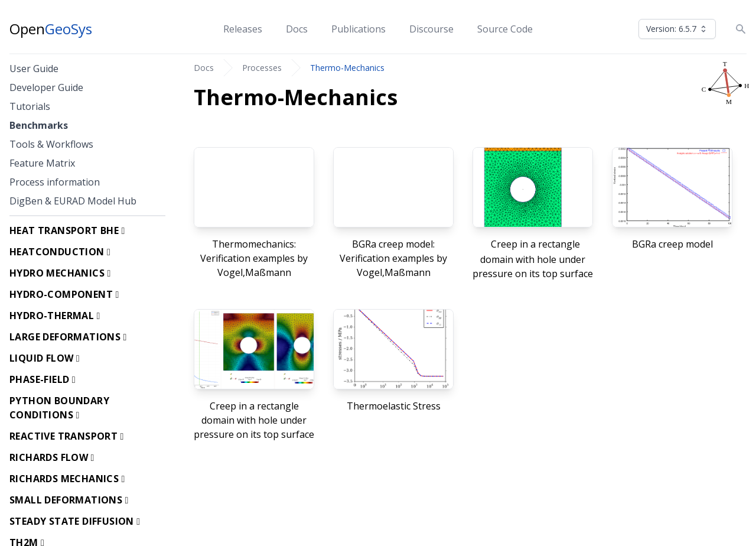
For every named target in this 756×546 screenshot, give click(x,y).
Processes (262, 68)
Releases (243, 29)
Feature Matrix (42, 163)
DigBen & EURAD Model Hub (73, 201)
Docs (297, 29)
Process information (55, 182)
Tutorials (30, 106)
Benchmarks (39, 125)
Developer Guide (46, 87)
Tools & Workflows (51, 144)
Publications (359, 29)
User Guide (34, 69)
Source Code (505, 29)
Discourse (431, 29)
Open (51, 29)
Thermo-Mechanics (347, 68)
